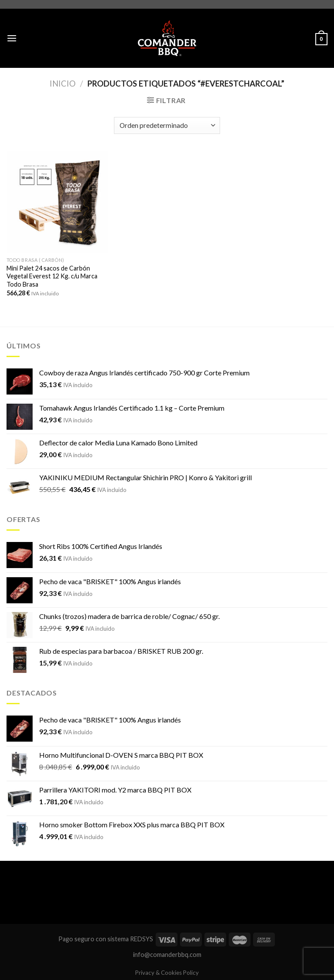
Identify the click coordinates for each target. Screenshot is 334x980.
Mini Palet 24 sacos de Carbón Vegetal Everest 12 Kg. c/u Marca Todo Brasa (52, 276)
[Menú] (12, 38)
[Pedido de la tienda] (167, 125)
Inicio (63, 84)
